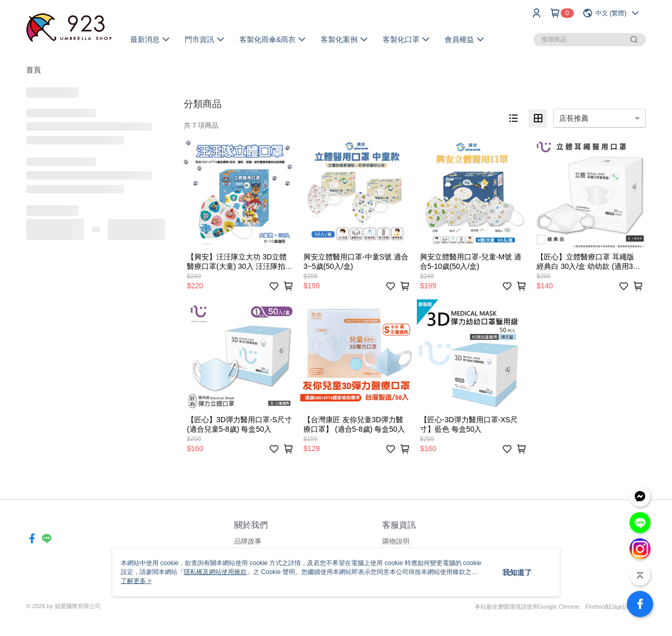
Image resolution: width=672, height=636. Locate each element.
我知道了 (517, 572)
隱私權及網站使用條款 (215, 572)
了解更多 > (136, 581)
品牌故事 (248, 541)
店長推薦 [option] (574, 118)
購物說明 (396, 541)
